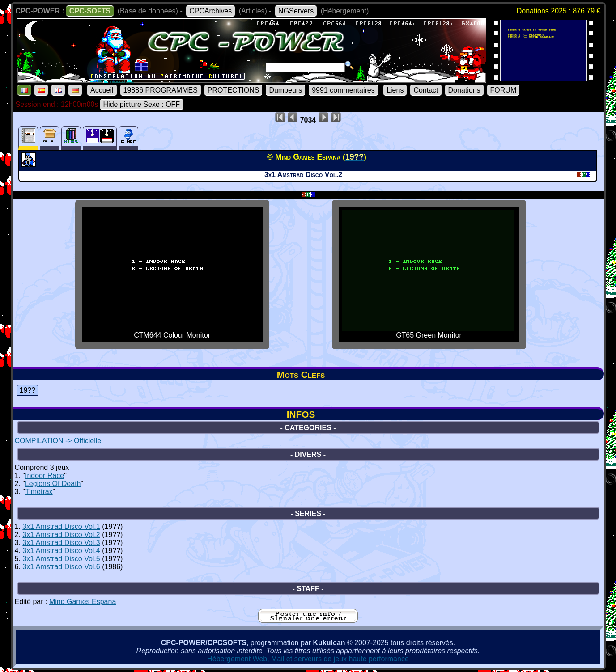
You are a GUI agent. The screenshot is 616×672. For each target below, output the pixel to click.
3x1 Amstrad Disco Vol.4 (61, 551)
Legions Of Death (53, 484)
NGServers (296, 11)
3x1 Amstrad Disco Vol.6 (61, 567)
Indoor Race (45, 475)
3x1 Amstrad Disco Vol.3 (61, 543)
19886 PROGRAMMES (161, 90)
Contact (426, 90)
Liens (395, 90)
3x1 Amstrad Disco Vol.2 (61, 535)
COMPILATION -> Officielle (58, 441)
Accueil (102, 90)
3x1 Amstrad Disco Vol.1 (61, 526)
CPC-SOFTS (90, 11)
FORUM (503, 90)
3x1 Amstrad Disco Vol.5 (61, 559)
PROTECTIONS (234, 90)
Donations (464, 90)
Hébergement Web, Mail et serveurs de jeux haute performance (308, 659)
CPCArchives (210, 11)
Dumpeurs (285, 90)
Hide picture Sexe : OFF (142, 104)
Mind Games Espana (83, 602)
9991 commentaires (343, 90)
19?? (28, 390)
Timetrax (39, 492)
